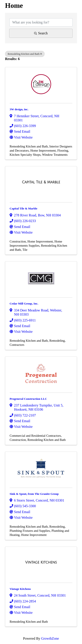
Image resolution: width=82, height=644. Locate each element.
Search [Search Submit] (41, 33)
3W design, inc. (19, 109)
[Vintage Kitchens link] (41, 562)
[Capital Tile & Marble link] (41, 182)
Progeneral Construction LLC (28, 399)
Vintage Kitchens (20, 589)
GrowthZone (50, 638)
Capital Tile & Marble (24, 208)
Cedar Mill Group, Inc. (24, 304)
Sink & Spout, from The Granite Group (34, 494)
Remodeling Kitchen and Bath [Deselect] (25, 54)
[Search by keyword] (41, 22)
